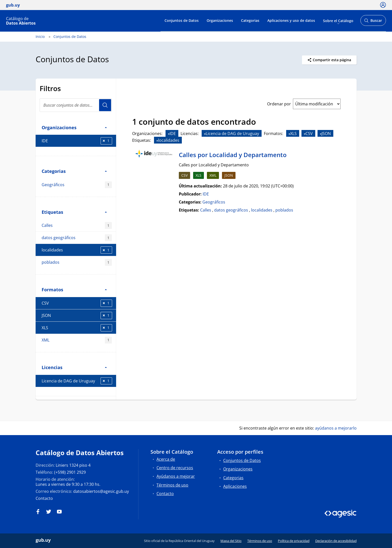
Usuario (105, 105)
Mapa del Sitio (231, 541)
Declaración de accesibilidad (336, 541)
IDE (77, 141)
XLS (77, 328)
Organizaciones (220, 20)
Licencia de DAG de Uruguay (77, 381)
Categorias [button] (74, 171)
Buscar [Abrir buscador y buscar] (373, 22)
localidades (77, 250)
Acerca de (166, 459)
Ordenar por (279, 104)
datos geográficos (77, 238)
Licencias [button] (74, 367)
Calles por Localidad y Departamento (233, 155)
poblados (77, 262)
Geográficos (77, 185)
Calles (77, 225)
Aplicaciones (235, 486)
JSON (77, 316)
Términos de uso (172, 485)
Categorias (250, 20)
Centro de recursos (175, 468)
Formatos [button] (74, 289)
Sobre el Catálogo (338, 20)
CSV (77, 303)
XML (77, 340)
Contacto (44, 498)
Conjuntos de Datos (182, 20)
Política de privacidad (294, 541)
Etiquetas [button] (74, 212)
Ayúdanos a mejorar (176, 476)
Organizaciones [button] (74, 127)
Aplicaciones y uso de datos (291, 20)
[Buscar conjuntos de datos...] (76, 105)
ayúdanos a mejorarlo (336, 428)
